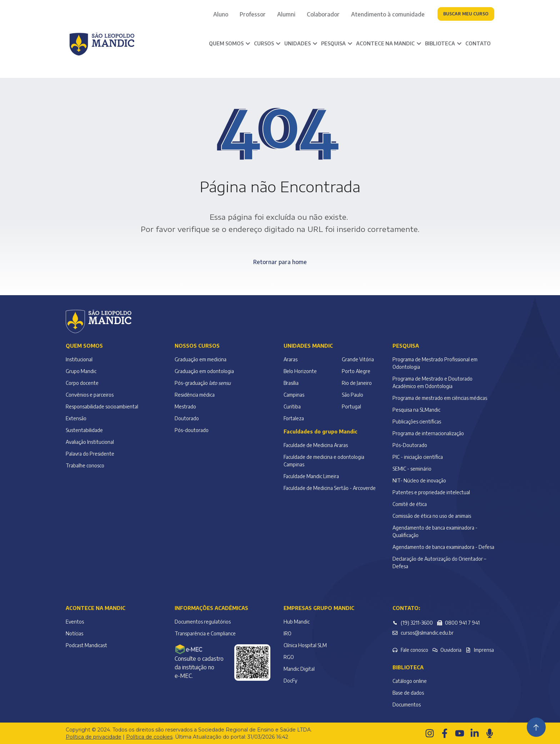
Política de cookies (149, 737)
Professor (253, 14)
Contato (478, 43)
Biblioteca (408, 667)
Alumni (286, 14)
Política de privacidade (94, 737)
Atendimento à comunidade (388, 14)
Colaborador (323, 14)
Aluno (221, 14)
